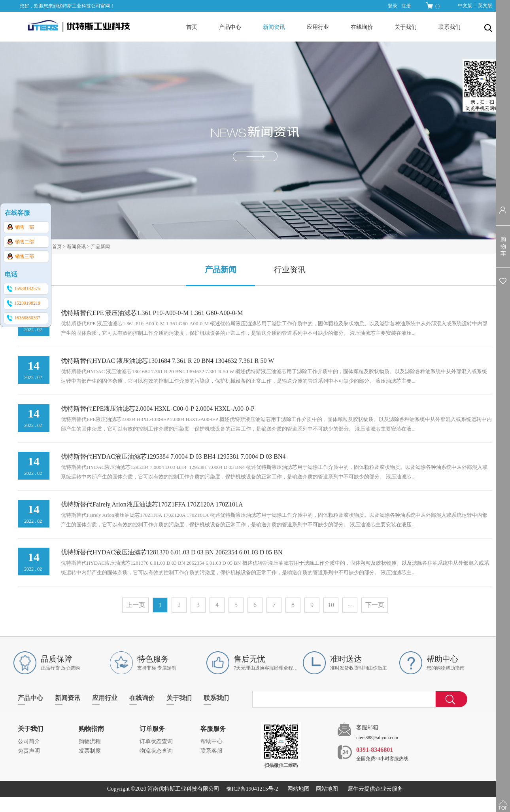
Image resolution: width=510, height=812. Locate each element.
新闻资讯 (76, 247)
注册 (406, 6)
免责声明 (29, 751)
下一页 (375, 605)
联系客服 (212, 751)
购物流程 (90, 741)
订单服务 (152, 729)
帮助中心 (212, 741)
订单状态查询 (156, 741)
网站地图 (297, 789)
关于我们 (30, 729)
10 (331, 605)
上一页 (136, 605)
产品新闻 (100, 247)
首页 (192, 27)
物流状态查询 (156, 751)
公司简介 (29, 741)
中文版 (465, 6)
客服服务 (213, 729)
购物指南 (91, 729)
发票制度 (90, 751)
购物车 (503, 246)
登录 (393, 6)
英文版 (485, 6)
